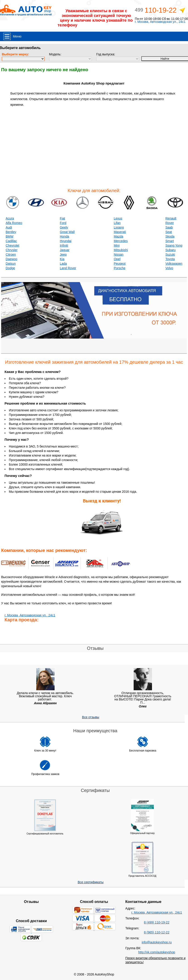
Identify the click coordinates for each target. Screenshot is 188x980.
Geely (64, 227)
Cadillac (11, 241)
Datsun (11, 264)
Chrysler (12, 250)
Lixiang (119, 227)
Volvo (169, 268)
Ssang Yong (174, 245)
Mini (117, 245)
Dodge (10, 268)
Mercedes (121, 241)
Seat (169, 232)
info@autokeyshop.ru (157, 942)
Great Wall (67, 232)
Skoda (170, 236)
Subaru (170, 250)
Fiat (62, 218)
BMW (10, 236)
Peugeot (120, 264)
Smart (170, 241)
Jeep (63, 254)
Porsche (119, 268)
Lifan (117, 223)
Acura (10, 218)
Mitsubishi (121, 250)
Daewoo (11, 259)
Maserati (120, 232)
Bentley (11, 232)
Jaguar (65, 250)
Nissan (119, 254)
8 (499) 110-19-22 (157, 922)
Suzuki (170, 254)
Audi (9, 227)
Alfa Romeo (14, 223)
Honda (64, 236)
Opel (117, 259)
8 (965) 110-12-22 (157, 932)
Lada (63, 264)
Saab (169, 227)
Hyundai (66, 241)
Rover (170, 223)
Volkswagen (174, 264)
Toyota (170, 259)
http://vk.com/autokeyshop (157, 952)
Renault (171, 218)
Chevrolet (12, 245)
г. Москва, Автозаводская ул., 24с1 (160, 22)
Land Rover (68, 268)
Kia (62, 259)
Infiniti (64, 245)
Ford (63, 223)
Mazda (118, 236)
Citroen (11, 254)
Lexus (118, 218)
